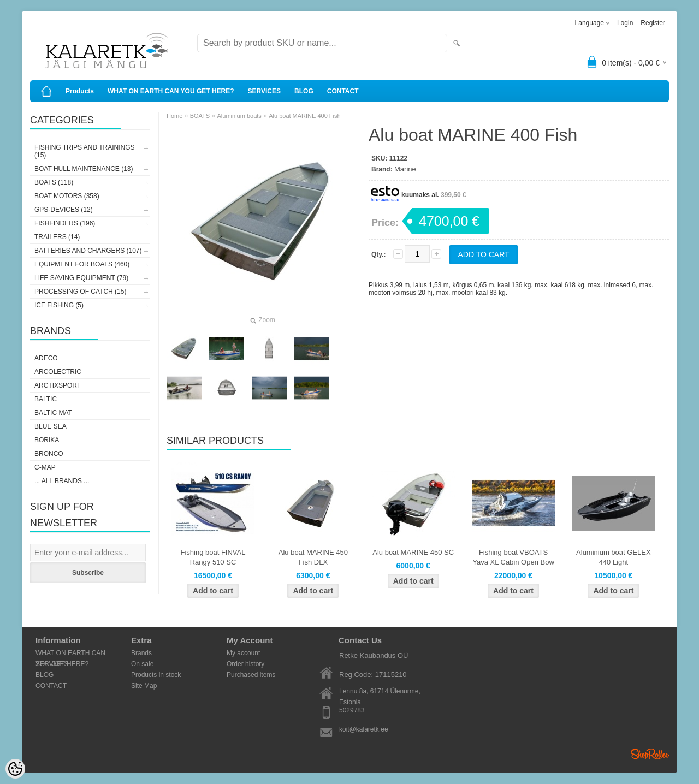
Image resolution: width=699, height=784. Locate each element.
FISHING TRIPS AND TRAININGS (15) (85, 151)
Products (80, 91)
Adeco (46, 358)
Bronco (49, 454)
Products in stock (156, 675)
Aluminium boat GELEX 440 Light (614, 557)
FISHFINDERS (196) (65, 223)
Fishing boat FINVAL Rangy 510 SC (213, 557)
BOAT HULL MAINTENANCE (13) (84, 169)
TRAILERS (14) (57, 237)
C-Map (45, 467)
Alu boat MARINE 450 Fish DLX (313, 557)
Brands (141, 653)
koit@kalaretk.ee (364, 729)
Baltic (46, 399)
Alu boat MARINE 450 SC (413, 552)
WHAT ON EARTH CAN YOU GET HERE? (171, 91)
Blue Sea (51, 426)
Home (174, 116)
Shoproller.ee (650, 754)
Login (625, 23)
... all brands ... (62, 481)
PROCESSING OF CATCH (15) (80, 292)
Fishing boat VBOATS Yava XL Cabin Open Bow (513, 557)
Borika (47, 440)
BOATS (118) (54, 182)
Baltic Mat (53, 413)
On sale (142, 664)
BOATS (200, 116)
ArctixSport (58, 385)
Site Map (144, 686)
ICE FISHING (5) (59, 305)
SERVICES (264, 91)
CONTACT (343, 91)
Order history (245, 664)
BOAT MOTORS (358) (67, 196)
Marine (405, 169)
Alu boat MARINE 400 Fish (304, 116)
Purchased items (251, 675)
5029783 (352, 710)
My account (243, 653)
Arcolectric (58, 372)
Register (653, 23)
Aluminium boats (239, 116)
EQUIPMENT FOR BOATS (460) (82, 264)
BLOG (304, 91)
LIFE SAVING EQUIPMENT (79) (81, 278)
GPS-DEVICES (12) (64, 210)
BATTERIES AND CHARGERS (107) (88, 251)
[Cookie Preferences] (15, 769)
